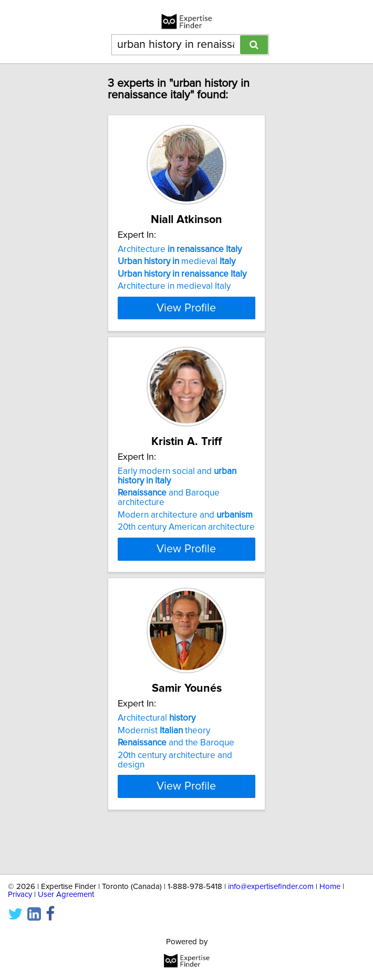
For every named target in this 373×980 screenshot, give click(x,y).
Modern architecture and (185, 540)
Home (330, 887)
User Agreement (66, 895)
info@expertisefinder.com (271, 887)
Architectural (157, 749)
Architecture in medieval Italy (174, 286)
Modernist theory (164, 761)
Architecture (180, 249)
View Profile (186, 327)
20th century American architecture (186, 552)
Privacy (20, 895)
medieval (177, 261)
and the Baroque (176, 773)
